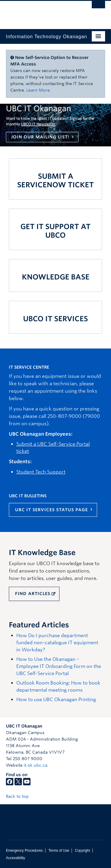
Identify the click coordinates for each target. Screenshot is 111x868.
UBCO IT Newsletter (38, 124)
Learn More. (39, 90)
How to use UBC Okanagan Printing (56, 700)
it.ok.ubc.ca (36, 765)
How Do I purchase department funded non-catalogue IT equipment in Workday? (57, 643)
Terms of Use (59, 851)
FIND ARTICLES (33, 594)
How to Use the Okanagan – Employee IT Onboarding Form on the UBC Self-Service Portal (59, 666)
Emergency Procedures (24, 851)
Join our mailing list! (40, 137)
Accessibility (16, 858)
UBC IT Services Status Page (52, 510)
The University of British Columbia (41, 12)
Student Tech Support (41, 472)
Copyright (82, 851)
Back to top (20, 796)
